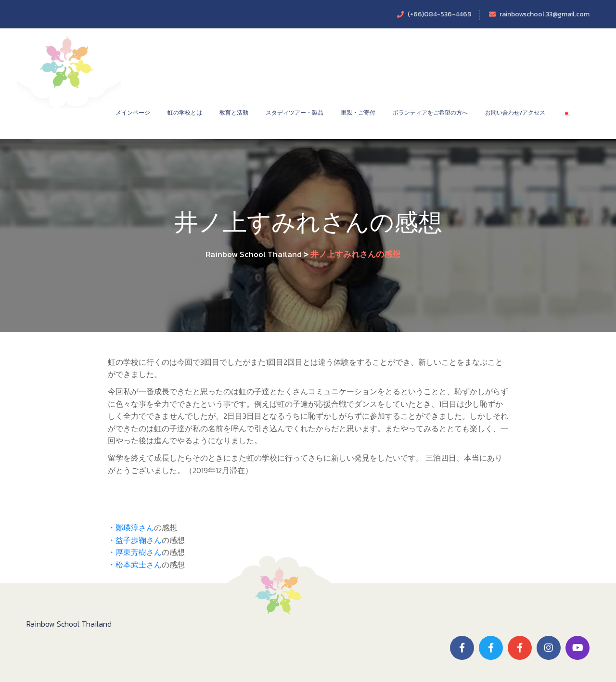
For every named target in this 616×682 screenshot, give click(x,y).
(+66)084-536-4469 (440, 14)
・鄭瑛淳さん (131, 528)
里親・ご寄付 (358, 112)
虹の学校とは (185, 112)
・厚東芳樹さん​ (135, 552)
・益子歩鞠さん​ (135, 540)
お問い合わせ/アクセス (515, 112)
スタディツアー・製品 (295, 112)
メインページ (133, 112)
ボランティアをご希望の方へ (430, 112)
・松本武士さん (135, 565)
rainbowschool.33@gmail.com (545, 14)
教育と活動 (234, 112)
